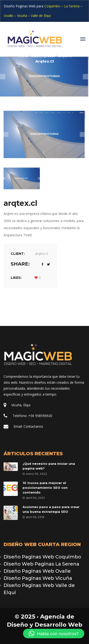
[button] (54, 634)
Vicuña (22, 16)
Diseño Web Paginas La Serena (41, 564)
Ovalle (9, 16)
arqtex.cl (42, 254)
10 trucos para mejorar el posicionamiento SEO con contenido (45, 488)
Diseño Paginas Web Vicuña (38, 578)
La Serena (72, 6)
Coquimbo (53, 6)
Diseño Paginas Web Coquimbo (42, 557)
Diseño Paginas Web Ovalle (37, 571)
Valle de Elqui (41, 16)
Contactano (33, 426)
